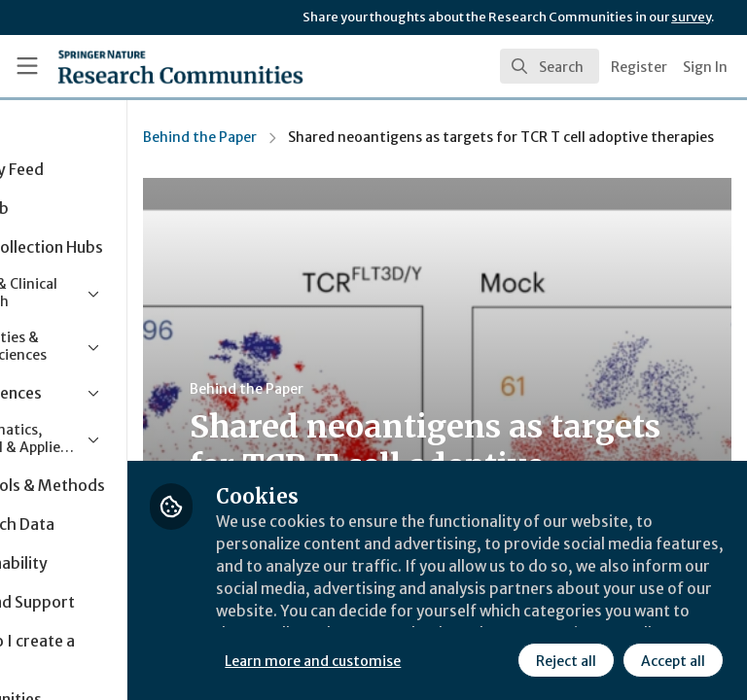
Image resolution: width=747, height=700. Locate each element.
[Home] (138, 66)
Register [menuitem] (639, 67)
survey (691, 17)
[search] (550, 66)
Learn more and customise (434, 617)
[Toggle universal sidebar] (27, 66)
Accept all (501, 660)
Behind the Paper (321, 137)
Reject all (394, 660)
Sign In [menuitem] (705, 67)
